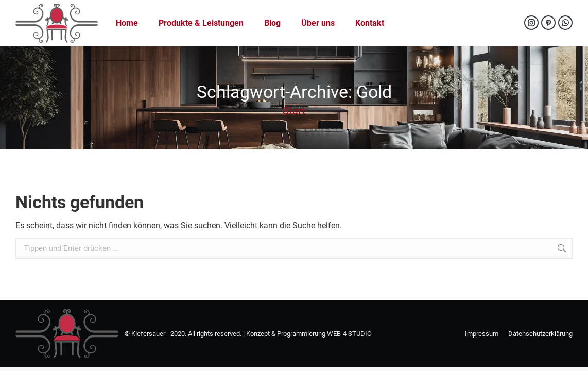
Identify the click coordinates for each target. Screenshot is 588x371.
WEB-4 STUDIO (349, 334)
